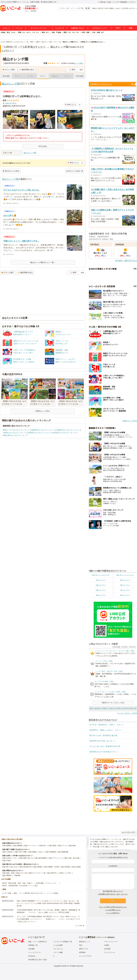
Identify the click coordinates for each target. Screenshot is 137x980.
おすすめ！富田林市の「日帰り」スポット (107, 725)
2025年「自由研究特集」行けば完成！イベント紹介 (20, 886)
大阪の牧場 (52, 846)
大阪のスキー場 (21, 873)
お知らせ (55, 76)
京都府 (104, 708)
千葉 (33, 32)
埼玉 (37, 32)
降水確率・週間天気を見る (126, 261)
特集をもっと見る (130, 421)
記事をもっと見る (43, 411)
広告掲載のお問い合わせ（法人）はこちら (113, 894)
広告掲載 (31, 949)
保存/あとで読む (105, 2)
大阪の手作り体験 (20, 852)
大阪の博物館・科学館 (51, 867)
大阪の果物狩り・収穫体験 (11, 875)
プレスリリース (110, 952)
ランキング (60, 28)
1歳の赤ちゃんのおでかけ (125, 575)
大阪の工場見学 (7, 852)
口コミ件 (79, 63)
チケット (18, 76)
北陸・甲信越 (56, 32)
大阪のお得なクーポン (10, 858)
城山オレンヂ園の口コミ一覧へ (43, 262)
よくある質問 (58, 945)
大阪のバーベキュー (30, 846)
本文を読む (43, 146)
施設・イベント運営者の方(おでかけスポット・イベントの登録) (36, 893)
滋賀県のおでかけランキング (43, 430)
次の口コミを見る (75, 171)
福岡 (102, 32)
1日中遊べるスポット (130, 8)
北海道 (13, 32)
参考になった (71, 105)
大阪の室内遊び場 (25, 867)
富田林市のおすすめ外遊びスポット (104, 752)
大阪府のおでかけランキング (14, 433)
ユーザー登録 (7, 893)
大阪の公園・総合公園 (71, 858)
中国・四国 (85, 32)
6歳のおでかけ (101, 590)
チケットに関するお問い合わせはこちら (113, 907)
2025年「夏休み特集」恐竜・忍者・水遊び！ (18, 883)
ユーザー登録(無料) (121, 2)
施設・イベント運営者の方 (38, 942)
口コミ (43, 76)
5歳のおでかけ (125, 585)
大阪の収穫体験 (51, 852)
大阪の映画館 (37, 867)
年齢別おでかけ (77, 28)
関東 (20, 32)
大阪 (69, 32)
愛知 (47, 32)
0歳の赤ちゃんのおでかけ (101, 575)
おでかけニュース (100, 28)
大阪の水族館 (76, 867)
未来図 (107, 945)
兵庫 (77, 32)
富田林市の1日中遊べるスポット (103, 741)
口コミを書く (9, 70)
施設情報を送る (27, 70)
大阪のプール (62, 846)
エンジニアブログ (85, 956)
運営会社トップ (85, 942)
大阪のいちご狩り (65, 873)
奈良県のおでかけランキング (64, 433)
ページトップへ (129, 832)
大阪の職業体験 (63, 852)
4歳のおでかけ (101, 585)
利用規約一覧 (33, 945)
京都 (73, 32)
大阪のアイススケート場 (37, 873)
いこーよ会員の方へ (113, 913)
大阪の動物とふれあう (36, 852)
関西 (65, 32)
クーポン (31, 76)
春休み (95, 8)
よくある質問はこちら (113, 910)
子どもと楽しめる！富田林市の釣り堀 (105, 746)
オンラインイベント (39, 28)
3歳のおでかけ (125, 580)
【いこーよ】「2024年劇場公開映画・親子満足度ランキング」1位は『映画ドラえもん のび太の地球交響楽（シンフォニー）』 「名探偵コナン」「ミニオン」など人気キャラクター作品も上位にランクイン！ (48, 919)
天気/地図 (79, 76)
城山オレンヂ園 (10, 84)
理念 (81, 945)
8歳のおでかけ (101, 595)
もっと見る (79, 926)
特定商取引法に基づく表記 (38, 960)
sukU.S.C (9, 103)
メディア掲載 (58, 952)
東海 (43, 32)
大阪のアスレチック (55, 858)
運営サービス (84, 949)
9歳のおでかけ (125, 595)
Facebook (32, 956)
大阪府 (111, 708)
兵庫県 (118, 708)
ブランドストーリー (111, 942)
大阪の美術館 (65, 867)
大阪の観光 (72, 846)
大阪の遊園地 (7, 846)
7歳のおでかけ (125, 590)
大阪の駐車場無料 (41, 858)
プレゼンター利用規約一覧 (63, 942)
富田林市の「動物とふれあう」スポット (106, 730)
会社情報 (107, 949)
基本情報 (6, 76)
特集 (131, 28)
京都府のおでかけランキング (68, 430)
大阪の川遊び (7, 861)
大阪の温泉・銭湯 (8, 873)
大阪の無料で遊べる (26, 858)
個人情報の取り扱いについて (113, 891)
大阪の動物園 (17, 846)
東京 (24, 32)
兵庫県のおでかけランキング (39, 433)
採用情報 (82, 952)
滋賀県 (97, 708)
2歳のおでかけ (101, 580)
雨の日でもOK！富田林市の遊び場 (103, 735)
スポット (6, 28)
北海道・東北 (5, 32)
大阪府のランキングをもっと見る (113, 703)
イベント (19, 28)
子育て (118, 28)
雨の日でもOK (103, 8)
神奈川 (29, 32)
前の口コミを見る (11, 171)
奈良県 (125, 708)
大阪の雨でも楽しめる (10, 867)
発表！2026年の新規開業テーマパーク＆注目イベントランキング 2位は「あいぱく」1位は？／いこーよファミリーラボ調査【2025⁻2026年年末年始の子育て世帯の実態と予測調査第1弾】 (48, 903)
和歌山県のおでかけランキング (15, 435)
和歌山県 (133, 708)
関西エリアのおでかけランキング (16, 430)
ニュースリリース (34, 952)
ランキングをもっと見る (127, 713)
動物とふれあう (115, 8)
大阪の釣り (43, 846)
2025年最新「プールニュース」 (47, 883)
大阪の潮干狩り (52, 873)
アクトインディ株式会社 (106, 937)
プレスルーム (58, 949)
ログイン (133, 2)
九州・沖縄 (96, 32)
